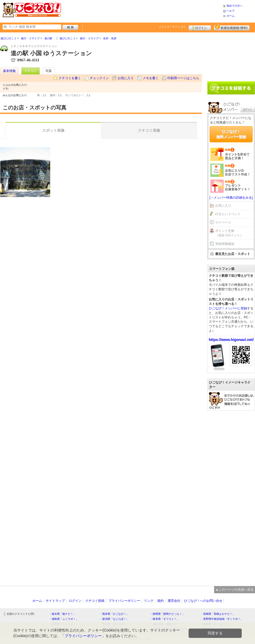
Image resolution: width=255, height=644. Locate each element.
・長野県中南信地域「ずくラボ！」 (222, 619)
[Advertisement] (142, 11)
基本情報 (9, 71)
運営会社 (174, 601)
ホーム (231, 16)
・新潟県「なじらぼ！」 (114, 619)
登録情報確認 (225, 244)
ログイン (200, 27)
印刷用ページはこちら (183, 78)
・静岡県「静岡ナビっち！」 (167, 614)
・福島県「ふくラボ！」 (64, 619)
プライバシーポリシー (124, 601)
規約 (160, 601)
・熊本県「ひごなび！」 (114, 614)
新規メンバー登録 (232, 27)
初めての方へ (235, 6)
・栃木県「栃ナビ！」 (62, 614)
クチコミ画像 (149, 130)
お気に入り (126, 78)
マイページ (223, 223)
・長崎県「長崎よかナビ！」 (218, 614)
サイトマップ (55, 601)
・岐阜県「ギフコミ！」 (165, 619)
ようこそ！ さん (173, 27)
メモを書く (151, 78)
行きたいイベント (228, 214)
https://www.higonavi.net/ (231, 340)
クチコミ (31, 71)
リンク (149, 601)
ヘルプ (231, 11)
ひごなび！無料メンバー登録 (231, 134)
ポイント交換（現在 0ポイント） (229, 233)
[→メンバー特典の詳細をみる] (231, 198)
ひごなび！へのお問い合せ (203, 601)
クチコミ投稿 (95, 601)
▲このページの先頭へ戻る (235, 590)
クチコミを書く (70, 78)
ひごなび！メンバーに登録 (228, 308)
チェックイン (99, 78)
